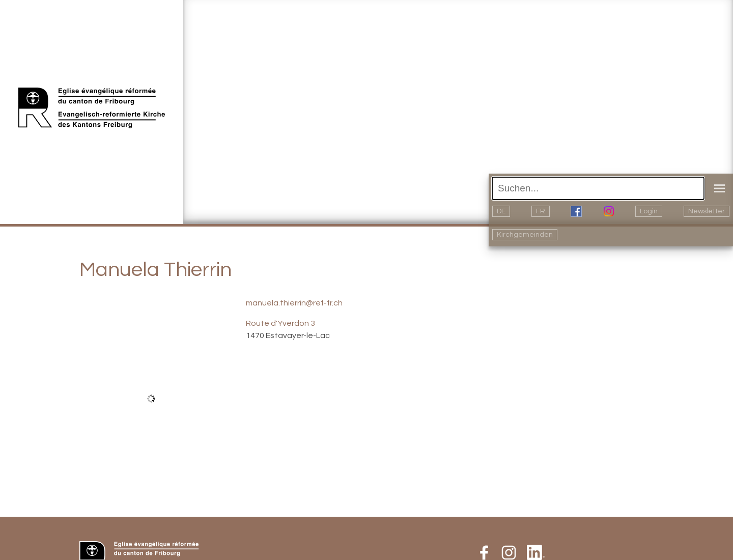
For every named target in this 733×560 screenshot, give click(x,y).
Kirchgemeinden (525, 235)
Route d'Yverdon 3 (280, 323)
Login (649, 211)
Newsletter (707, 211)
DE (501, 211)
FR (541, 211)
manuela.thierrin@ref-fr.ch (294, 303)
